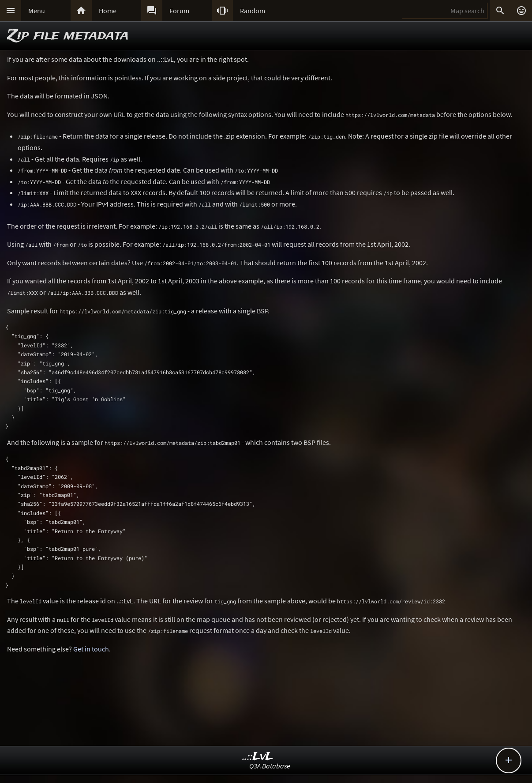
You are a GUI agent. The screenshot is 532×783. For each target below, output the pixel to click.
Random (253, 11)
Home (108, 11)
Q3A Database (270, 766)
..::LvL (258, 757)
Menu (37, 11)
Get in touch (91, 649)
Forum (179, 11)
